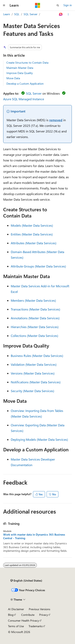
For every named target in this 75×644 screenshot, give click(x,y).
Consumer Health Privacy (23, 620)
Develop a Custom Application (25, 84)
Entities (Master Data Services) (32, 234)
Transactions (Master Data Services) (35, 309)
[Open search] (58, 5)
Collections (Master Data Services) (34, 336)
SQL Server (30, 14)
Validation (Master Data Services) (34, 364)
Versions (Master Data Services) (33, 373)
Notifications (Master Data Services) (36, 382)
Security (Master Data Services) (32, 391)
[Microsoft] (38, 5)
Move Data (13, 78)
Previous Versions (39, 609)
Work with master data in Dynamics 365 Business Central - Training (34, 536)
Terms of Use (16, 626)
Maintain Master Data (20, 68)
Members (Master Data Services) (33, 300)
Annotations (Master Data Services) (35, 318)
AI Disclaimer (16, 609)
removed (56, 120)
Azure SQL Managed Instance (24, 99)
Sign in (68, 5)
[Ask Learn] (61, 14)
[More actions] (68, 14)
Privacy (44, 615)
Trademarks (36, 626)
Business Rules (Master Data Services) (37, 356)
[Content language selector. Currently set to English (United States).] (26, 581)
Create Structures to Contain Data (27, 63)
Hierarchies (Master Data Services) (35, 327)
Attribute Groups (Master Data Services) (38, 266)
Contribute (28, 615)
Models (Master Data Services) (32, 225)
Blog (11, 615)
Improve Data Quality (20, 73)
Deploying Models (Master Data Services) (39, 439)
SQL (17, 14)
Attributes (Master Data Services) (34, 243)
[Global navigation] (4, 5)
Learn (7, 14)
